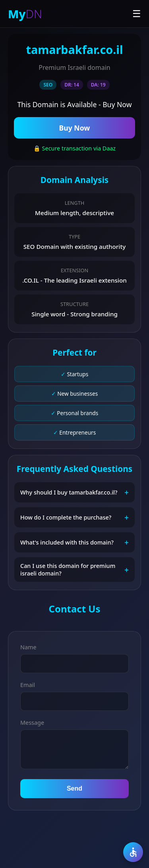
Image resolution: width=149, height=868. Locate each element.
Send (74, 788)
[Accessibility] (133, 852)
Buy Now (75, 128)
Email (28, 685)
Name (28, 647)
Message (32, 723)
